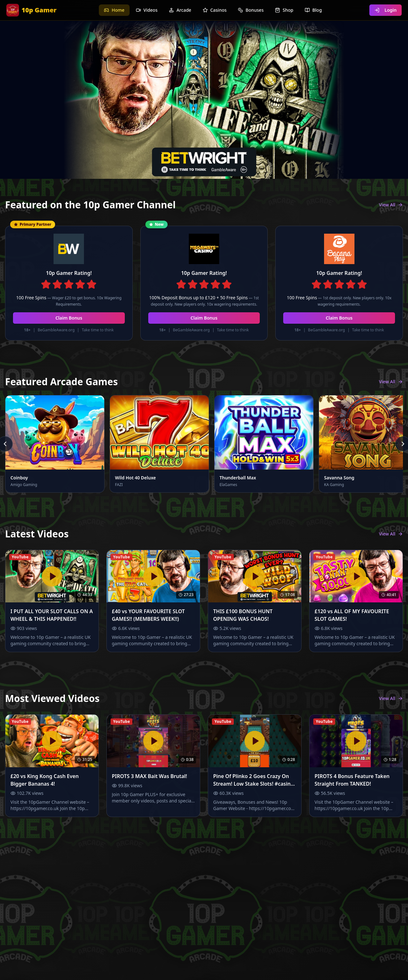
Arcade (180, 10)
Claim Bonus (69, 318)
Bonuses (251, 10)
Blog (313, 10)
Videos (147, 10)
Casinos (215, 10)
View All (391, 205)
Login (386, 10)
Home (114, 10)
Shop (284, 10)
